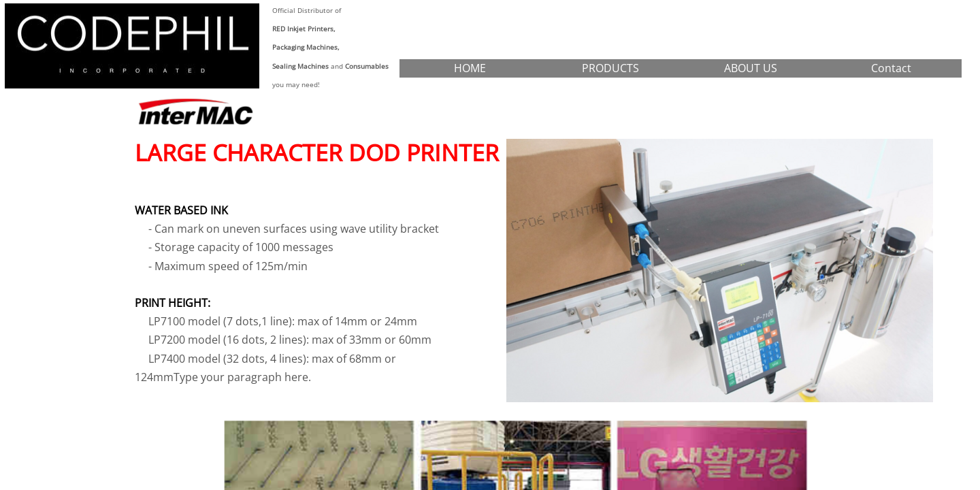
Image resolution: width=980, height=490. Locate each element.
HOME (470, 68)
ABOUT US (751, 68)
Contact (891, 68)
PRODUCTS (610, 68)
